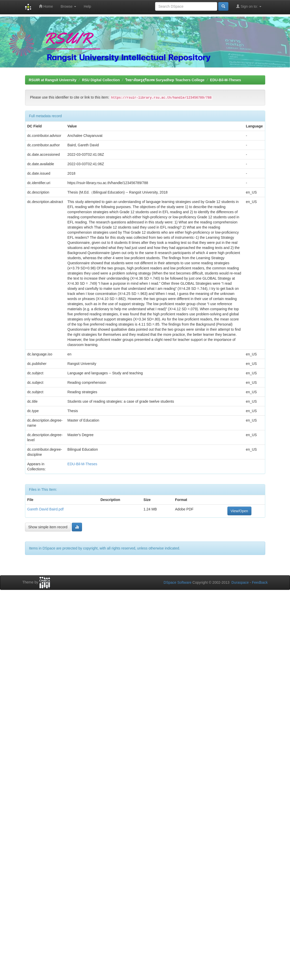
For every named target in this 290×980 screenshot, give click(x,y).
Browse (68, 6)
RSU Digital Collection (101, 80)
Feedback (260, 582)
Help (88, 6)
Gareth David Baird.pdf (45, 509)
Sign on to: (249, 6)
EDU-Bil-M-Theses (225, 80)
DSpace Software (177, 582)
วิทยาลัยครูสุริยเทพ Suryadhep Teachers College (165, 80)
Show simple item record (48, 527)
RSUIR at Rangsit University (53, 80)
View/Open (239, 511)
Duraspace (240, 582)
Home (46, 6)
